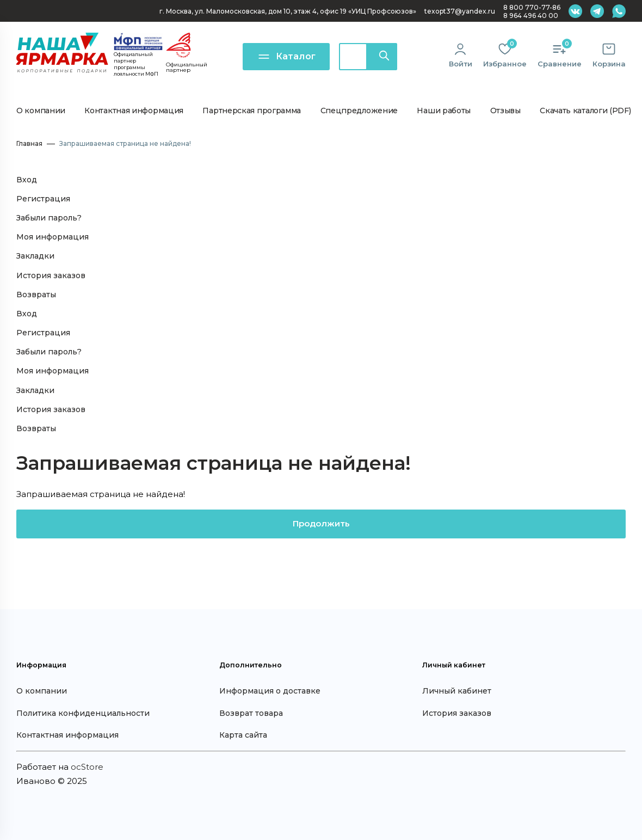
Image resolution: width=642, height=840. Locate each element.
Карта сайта (243, 735)
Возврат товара (251, 713)
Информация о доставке (270, 691)
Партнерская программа (252, 111)
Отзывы (505, 111)
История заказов (51, 275)
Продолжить (321, 523)
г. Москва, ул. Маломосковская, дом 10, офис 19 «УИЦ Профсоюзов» (288, 11)
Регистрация (43, 199)
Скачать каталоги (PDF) (585, 111)
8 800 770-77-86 (532, 7)
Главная (29, 143)
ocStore (87, 767)
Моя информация (53, 237)
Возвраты (36, 295)
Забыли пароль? (49, 218)
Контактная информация (134, 111)
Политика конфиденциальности (83, 713)
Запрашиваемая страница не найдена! (125, 143)
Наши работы (444, 111)
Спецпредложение (359, 111)
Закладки (35, 256)
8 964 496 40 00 (531, 16)
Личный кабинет (457, 691)
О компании (41, 111)
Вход (27, 180)
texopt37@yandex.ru (460, 11)
